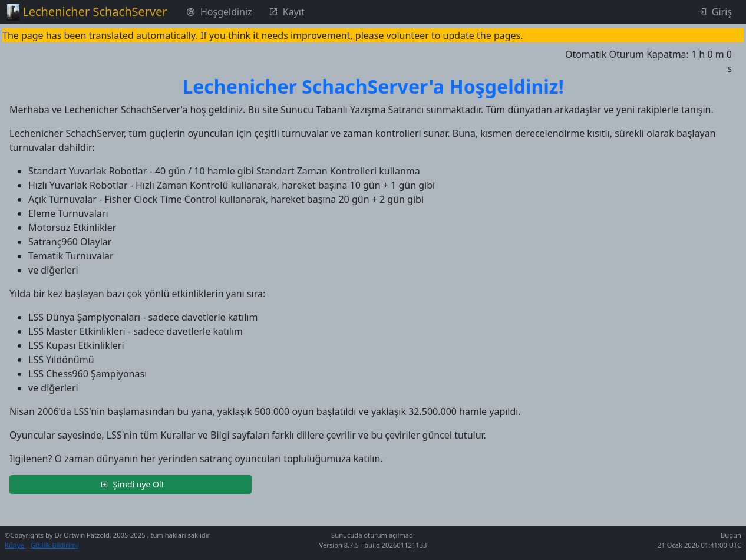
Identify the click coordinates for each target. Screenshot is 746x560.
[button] (131, 485)
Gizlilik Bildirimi (54, 545)
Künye (15, 545)
